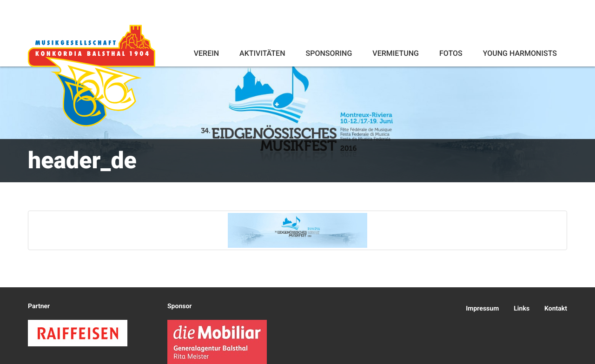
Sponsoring (329, 53)
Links (522, 309)
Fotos (451, 53)
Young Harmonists (520, 53)
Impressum (482, 309)
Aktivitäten (262, 53)
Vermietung (396, 53)
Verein (206, 53)
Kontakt (556, 309)
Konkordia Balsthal (92, 75)
